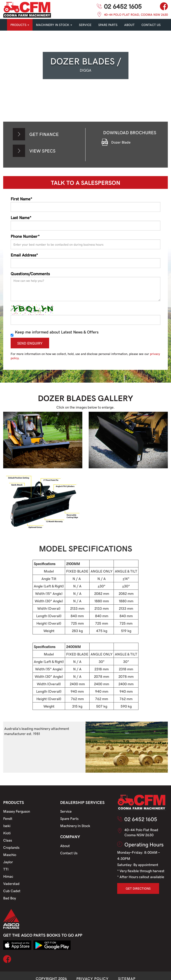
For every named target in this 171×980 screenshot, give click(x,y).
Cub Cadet (12, 891)
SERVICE (85, 25)
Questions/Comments (30, 273)
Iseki (7, 826)
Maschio (10, 855)
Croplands (11, 847)
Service (66, 811)
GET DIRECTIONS (138, 888)
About (129, 25)
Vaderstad (11, 883)
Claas (8, 840)
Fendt (8, 818)
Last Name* (21, 217)
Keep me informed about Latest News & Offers (55, 332)
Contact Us (69, 853)
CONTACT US (151, 25)
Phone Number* (25, 236)
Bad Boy (10, 898)
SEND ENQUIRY (30, 343)
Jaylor (8, 862)
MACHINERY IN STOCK (54, 25)
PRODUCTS (20, 25)
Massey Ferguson (17, 811)
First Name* (21, 199)
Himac (8, 876)
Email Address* (24, 255)
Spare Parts (69, 818)
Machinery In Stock (75, 826)
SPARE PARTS (108, 25)
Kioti (7, 833)
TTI (6, 869)
